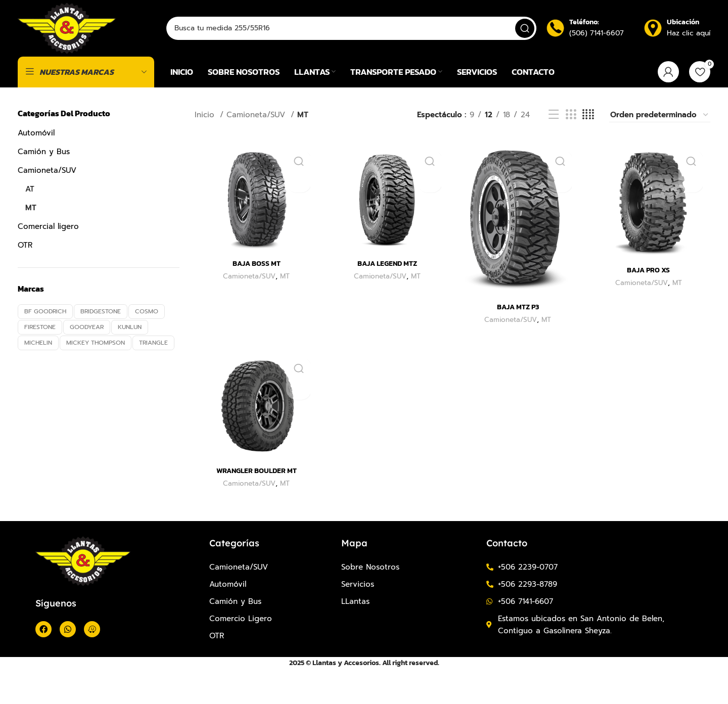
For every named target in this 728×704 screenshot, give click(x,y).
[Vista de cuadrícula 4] (588, 152)
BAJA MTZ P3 (518, 340)
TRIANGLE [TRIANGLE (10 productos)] (153, 380)
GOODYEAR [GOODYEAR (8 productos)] (87, 364)
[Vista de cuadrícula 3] (571, 152)
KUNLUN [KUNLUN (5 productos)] (130, 364)
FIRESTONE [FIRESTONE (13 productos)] (40, 364)
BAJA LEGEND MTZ (387, 298)
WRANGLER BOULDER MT (255, 505)
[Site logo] (77, 46)
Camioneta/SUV (47, 207)
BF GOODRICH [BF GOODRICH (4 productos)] (45, 349)
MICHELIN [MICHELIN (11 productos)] (38, 380)
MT (31, 245)
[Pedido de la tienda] (660, 152)
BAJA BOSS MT (256, 298)
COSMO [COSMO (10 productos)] (147, 349)
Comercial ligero (48, 263)
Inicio (206, 152)
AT (30, 226)
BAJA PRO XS (650, 304)
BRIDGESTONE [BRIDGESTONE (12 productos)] (101, 349)
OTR (25, 282)
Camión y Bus (44, 189)
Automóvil (36, 170)
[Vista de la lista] (554, 152)
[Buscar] (361, 46)
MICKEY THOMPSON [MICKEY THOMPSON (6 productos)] (96, 380)
